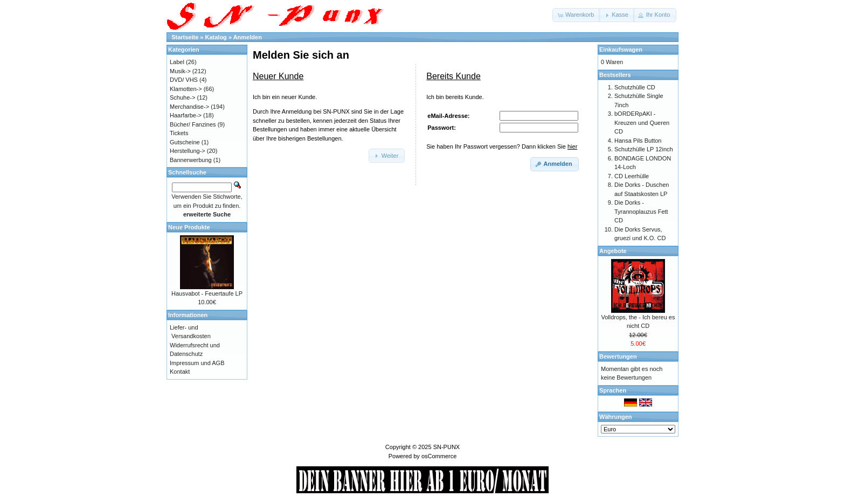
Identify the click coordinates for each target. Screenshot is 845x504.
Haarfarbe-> (186, 115)
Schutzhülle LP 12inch (644, 149)
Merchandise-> (189, 107)
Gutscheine (185, 142)
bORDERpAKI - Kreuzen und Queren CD (642, 122)
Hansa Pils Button (638, 141)
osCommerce (439, 456)
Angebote (613, 251)
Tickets (179, 133)
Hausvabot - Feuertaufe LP (207, 293)
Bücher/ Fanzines (193, 124)
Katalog (216, 37)
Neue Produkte (189, 227)
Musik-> (180, 71)
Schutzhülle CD (635, 87)
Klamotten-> (186, 89)
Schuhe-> (182, 97)
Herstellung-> (188, 151)
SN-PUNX (447, 447)
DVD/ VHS (184, 80)
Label (177, 62)
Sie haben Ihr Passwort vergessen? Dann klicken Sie (502, 146)
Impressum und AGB (197, 363)
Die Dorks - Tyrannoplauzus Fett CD (641, 211)
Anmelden (248, 37)
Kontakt (180, 372)
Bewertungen (618, 356)
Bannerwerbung (191, 160)
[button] (576, 15)
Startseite (185, 37)
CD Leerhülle (632, 176)
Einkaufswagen (621, 50)
